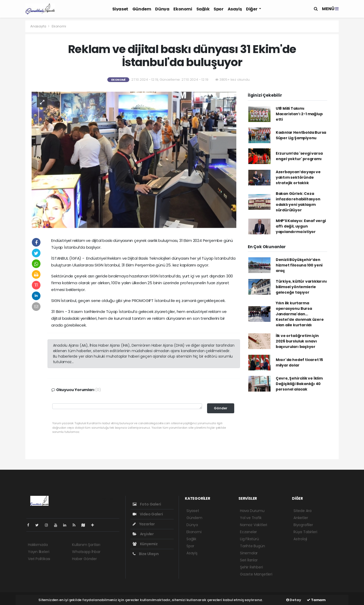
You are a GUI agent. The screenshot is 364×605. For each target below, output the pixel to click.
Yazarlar (144, 524)
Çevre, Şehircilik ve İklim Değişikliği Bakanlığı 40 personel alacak (299, 384)
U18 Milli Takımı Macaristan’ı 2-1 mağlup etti (299, 114)
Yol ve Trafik (251, 518)
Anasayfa (39, 26)
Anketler (301, 518)
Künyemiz (145, 544)
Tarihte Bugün (253, 546)
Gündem (142, 9)
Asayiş (235, 9)
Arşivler (143, 534)
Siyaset (120, 9)
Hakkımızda (38, 545)
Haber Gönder (84, 559)
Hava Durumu (252, 511)
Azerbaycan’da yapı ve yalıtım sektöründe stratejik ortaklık (298, 177)
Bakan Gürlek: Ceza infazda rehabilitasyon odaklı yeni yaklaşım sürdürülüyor (298, 202)
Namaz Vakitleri (254, 525)
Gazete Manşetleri (256, 574)
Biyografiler (303, 525)
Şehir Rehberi (251, 567)
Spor (218, 9)
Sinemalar (249, 553)
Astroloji (300, 539)
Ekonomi (183, 9)
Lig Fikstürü (249, 539)
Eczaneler (248, 532)
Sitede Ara (303, 511)
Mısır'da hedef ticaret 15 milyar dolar (299, 362)
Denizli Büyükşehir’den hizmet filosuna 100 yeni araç (299, 265)
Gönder (221, 408)
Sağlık (203, 9)
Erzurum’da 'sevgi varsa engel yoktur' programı (299, 156)
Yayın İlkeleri (39, 552)
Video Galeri (148, 514)
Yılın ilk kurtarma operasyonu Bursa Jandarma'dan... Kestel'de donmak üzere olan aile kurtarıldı (300, 314)
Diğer (252, 9)
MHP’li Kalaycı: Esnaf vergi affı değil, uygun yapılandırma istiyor (301, 226)
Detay (294, 600)
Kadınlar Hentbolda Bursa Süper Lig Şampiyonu (301, 135)
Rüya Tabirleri (305, 532)
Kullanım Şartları (86, 545)
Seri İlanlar (249, 560)
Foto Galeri (147, 504)
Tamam (316, 600)
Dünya (162, 9)
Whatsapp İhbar (86, 552)
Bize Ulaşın (146, 554)
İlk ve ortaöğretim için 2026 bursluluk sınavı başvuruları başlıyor (297, 341)
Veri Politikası (39, 559)
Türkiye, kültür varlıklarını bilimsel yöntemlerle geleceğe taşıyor (301, 287)
